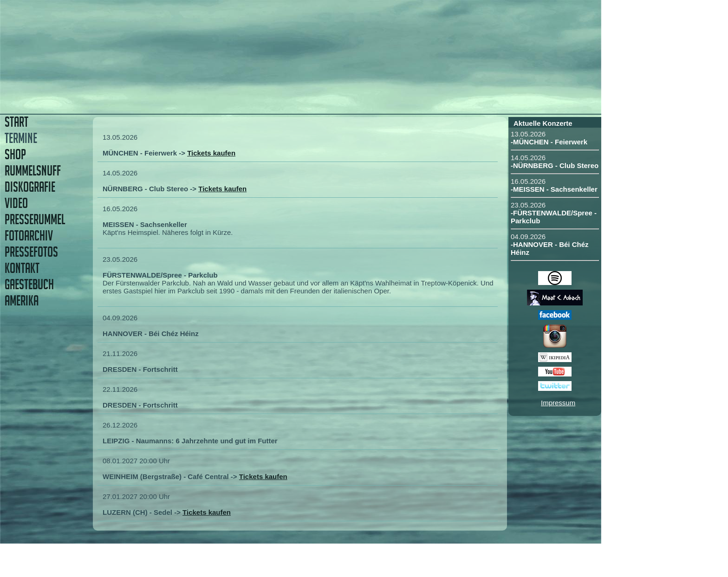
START (16, 122)
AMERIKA (22, 301)
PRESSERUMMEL (35, 219)
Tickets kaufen (211, 153)
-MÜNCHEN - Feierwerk (549, 142)
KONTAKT (22, 268)
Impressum (558, 403)
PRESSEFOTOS (31, 252)
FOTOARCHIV (29, 236)
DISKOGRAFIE (30, 187)
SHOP (15, 154)
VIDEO (16, 203)
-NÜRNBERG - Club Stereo (555, 165)
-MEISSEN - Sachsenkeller (554, 189)
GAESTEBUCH (29, 284)
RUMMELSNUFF (33, 171)
